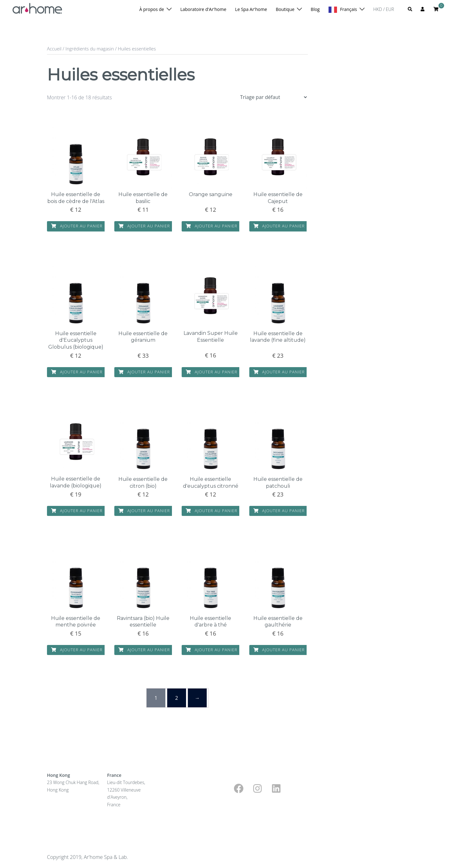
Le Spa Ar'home (251, 9)
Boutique (285, 9)
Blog (315, 9)
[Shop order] (273, 97)
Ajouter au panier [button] (77, 226)
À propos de (152, 9)
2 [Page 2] (176, 698)
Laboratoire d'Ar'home (203, 9)
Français (349, 9)
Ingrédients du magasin (90, 49)
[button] (410, 9)
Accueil (54, 49)
